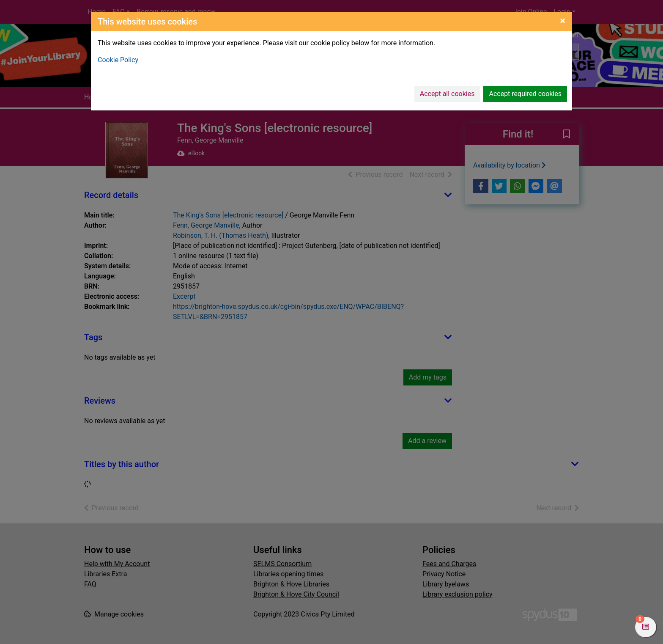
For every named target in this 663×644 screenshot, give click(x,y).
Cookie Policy (118, 60)
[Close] (563, 21)
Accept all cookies (447, 94)
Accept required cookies (525, 94)
